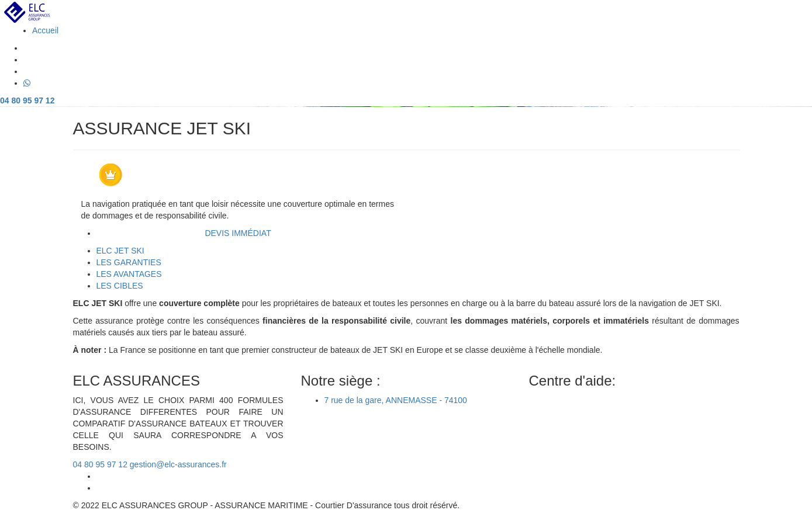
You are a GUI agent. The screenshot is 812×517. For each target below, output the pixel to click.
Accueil (45, 30)
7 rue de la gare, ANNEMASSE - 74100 (396, 400)
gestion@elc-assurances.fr (178, 464)
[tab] (120, 251)
